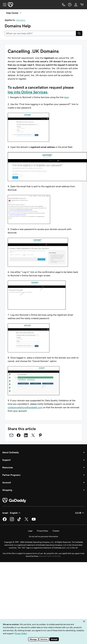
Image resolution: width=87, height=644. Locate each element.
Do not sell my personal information (43, 536)
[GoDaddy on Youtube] (34, 521)
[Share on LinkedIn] (26, 435)
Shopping (7, 490)
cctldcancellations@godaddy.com (25, 407)
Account (7, 482)
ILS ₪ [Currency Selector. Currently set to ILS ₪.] (80, 513)
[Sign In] (76, 5)
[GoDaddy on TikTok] (19, 521)
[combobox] (40, 33)
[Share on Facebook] (19, 435)
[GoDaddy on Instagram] (12, 521)
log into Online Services (28, 92)
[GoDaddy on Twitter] (26, 521)
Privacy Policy (42, 531)
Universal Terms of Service (50, 556)
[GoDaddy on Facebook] (5, 521)
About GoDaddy (11, 452)
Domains (21, 20)
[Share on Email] (11, 435)
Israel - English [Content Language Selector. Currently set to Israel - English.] (12, 513)
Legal (30, 531)
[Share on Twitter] (33, 435)
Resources (8, 467)
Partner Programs (11, 475)
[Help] (70, 5)
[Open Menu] (3, 5)
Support (6, 460)
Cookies (56, 531)
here (66, 97)
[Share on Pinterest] (40, 435)
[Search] (79, 33)
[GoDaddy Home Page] (14, 500)
